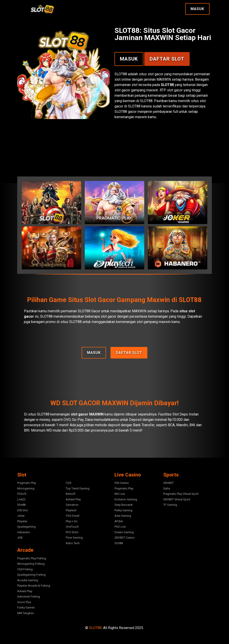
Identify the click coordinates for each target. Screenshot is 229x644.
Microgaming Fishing (31, 564)
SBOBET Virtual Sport (177, 499)
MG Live (120, 494)
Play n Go (72, 521)
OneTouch (72, 527)
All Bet (119, 521)
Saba (167, 488)
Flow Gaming (74, 538)
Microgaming (26, 488)
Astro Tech (73, 543)
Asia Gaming (123, 516)
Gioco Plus (24, 602)
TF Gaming (170, 505)
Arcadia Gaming (28, 580)
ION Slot (22, 510)
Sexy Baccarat (124, 505)
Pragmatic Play (27, 483)
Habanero (24, 532)
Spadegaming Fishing (31, 575)
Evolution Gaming (126, 499)
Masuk (197, 9)
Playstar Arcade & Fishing (34, 586)
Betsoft (71, 494)
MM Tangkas (25, 613)
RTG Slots (72, 532)
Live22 (21, 499)
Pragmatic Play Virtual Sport (181, 494)
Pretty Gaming (123, 510)
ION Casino (122, 483)
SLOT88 (95, 628)
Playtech (71, 510)
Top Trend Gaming (78, 488)
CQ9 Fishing (25, 569)
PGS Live (120, 527)
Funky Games (26, 607)
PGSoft (22, 494)
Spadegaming (26, 527)
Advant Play (73, 499)
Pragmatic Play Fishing (32, 558)
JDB (20, 538)
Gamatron (72, 505)
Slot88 (21, 505)
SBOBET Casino (125, 538)
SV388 (119, 543)
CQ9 (68, 483)
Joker (21, 516)
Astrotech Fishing (29, 597)
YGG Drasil (73, 516)
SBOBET (169, 483)
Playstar (22, 521)
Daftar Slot (167, 59)
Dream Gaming (124, 532)
